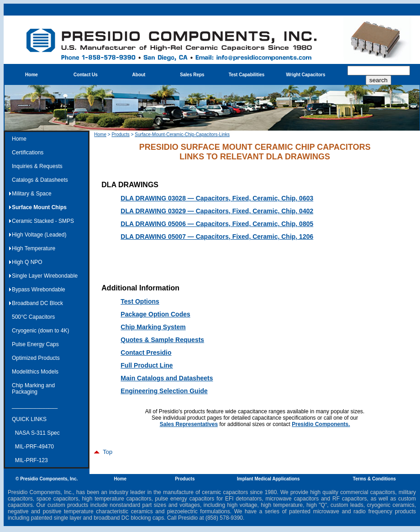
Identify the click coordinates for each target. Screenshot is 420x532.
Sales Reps (192, 75)
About (139, 75)
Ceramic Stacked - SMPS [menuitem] (43, 221)
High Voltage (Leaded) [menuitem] (39, 235)
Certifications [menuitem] (28, 153)
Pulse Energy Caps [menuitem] (35, 344)
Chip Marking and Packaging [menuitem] (33, 389)
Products (120, 134)
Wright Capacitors (306, 75)
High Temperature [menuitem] (34, 248)
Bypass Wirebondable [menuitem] (39, 290)
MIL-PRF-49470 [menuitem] (33, 447)
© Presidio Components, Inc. (47, 479)
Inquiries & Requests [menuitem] (37, 166)
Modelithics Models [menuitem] (35, 372)
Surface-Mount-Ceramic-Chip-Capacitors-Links (182, 134)
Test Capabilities (247, 75)
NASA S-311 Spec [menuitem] (36, 433)
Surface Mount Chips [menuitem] (39, 207)
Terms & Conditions (374, 479)
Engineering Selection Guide (164, 391)
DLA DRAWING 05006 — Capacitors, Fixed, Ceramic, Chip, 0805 (217, 224)
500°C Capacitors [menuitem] (33, 317)
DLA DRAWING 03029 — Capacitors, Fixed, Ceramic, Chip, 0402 (217, 211)
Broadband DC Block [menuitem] (37, 303)
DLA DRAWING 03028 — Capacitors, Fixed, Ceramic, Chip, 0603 (217, 198)
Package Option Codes (155, 314)
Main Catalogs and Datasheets (167, 378)
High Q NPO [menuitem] (27, 262)
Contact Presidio (146, 353)
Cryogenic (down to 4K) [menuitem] (40, 331)
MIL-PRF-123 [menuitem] (30, 460)
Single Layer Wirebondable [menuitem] (45, 276)
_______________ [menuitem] (35, 406)
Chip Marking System (153, 327)
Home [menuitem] (19, 139)
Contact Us (86, 75)
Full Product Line (147, 365)
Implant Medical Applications (268, 479)
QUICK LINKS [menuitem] (29, 419)
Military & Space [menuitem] (32, 194)
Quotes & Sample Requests (162, 340)
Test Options (140, 301)
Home (31, 75)
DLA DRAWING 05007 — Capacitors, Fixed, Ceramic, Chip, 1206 (217, 237)
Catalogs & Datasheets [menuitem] (40, 180)
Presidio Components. (321, 424)
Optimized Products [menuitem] (36, 358)
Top (103, 452)
